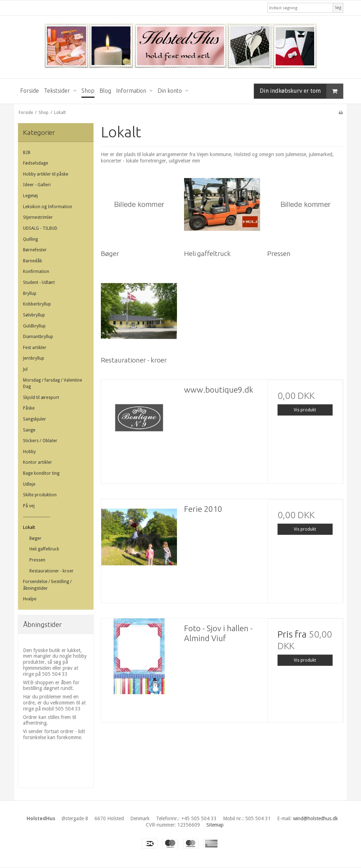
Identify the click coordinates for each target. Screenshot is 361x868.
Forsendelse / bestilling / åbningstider (47, 585)
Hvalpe (30, 599)
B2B (27, 153)
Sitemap (215, 825)
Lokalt (29, 527)
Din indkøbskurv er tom (301, 91)
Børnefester (35, 250)
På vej (29, 506)
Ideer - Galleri (37, 185)
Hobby (29, 452)
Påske (29, 408)
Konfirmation (36, 272)
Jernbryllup (34, 358)
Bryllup (30, 293)
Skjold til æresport (41, 398)
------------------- (36, 517)
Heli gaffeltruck (44, 549)
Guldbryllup (34, 326)
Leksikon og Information (48, 207)
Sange (29, 430)
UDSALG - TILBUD (40, 228)
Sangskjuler (35, 419)
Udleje (29, 484)
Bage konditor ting (41, 473)
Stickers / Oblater (40, 441)
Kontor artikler (38, 462)
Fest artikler (35, 348)
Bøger (35, 538)
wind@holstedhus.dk (316, 818)
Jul (25, 369)
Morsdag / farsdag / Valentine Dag (53, 383)
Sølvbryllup (34, 315)
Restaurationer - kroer (51, 571)
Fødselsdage (36, 163)
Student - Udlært (39, 282)
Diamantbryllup (38, 337)
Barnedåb (33, 261)
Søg (338, 8)
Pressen (37, 560)
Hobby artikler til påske (46, 174)
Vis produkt (305, 410)
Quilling (30, 239)
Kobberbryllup (37, 304)
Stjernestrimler (38, 217)
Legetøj (30, 196)
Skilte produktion (40, 495)
